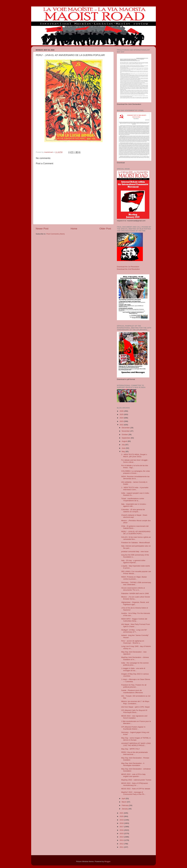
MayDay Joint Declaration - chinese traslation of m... (135, 658)
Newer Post (42, 229)
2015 (122, 833)
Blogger (107, 861)
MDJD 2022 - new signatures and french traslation (134, 717)
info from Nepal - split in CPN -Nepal (135, 707)
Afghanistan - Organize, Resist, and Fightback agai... (135, 603)
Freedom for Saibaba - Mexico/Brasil (136, 543)
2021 (122, 813)
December (126, 428)
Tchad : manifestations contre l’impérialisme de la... (133, 500)
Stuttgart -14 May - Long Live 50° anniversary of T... (134, 631)
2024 (122, 418)
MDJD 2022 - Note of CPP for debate (136, 789)
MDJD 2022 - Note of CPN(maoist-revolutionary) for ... (135, 784)
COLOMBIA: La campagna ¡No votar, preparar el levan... (136, 472)
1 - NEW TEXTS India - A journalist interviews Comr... (135, 489)
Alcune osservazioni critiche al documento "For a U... (133, 589)
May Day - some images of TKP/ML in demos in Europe (136, 739)
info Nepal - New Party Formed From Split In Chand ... (136, 625)
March (124, 802)
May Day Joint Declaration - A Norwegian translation (133, 764)
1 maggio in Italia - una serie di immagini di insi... (133, 669)
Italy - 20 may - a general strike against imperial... (133, 561)
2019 (122, 820)
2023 (122, 421)
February (125, 805)
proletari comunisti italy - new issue (135, 551)
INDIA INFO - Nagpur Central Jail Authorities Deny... (134, 620)
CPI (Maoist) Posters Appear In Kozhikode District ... (133, 728)
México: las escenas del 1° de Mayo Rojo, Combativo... (135, 702)
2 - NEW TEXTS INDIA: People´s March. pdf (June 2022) (134, 456)
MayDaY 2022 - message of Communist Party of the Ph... (133, 793)
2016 (122, 830)
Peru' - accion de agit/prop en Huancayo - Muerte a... (133, 642)
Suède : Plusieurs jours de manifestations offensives (132, 691)
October (125, 435)
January (125, 809)
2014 (122, 837)
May (124, 451)
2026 (122, 411)
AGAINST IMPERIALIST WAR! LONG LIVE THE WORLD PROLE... (136, 744)
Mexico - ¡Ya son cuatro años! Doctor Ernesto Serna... (136, 598)
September (126, 438)
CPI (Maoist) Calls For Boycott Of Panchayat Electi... (134, 711)
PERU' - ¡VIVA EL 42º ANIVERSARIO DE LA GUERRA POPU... (136, 533)
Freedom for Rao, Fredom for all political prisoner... (134, 686)
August (125, 441)
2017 (122, 827)
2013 (122, 840)
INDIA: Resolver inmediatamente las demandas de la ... (135, 478)
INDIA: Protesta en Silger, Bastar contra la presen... (134, 578)
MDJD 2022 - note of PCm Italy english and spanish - (133, 775)
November (126, 431)
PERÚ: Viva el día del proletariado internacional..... (135, 753)
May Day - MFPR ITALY (131, 749)
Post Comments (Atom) (56, 234)
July (123, 445)
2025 (122, 414)
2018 (122, 823)
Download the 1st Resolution (128, 267)
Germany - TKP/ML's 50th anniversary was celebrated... (136, 583)
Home (74, 229)
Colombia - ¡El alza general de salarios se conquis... (133, 511)
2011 (122, 847)
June (124, 448)
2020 (122, 816)
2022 (122, 425)
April (124, 799)
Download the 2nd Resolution (128, 269)
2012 (122, 844)
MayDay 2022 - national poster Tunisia (136, 780)
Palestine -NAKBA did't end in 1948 (135, 593)
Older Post (105, 229)
